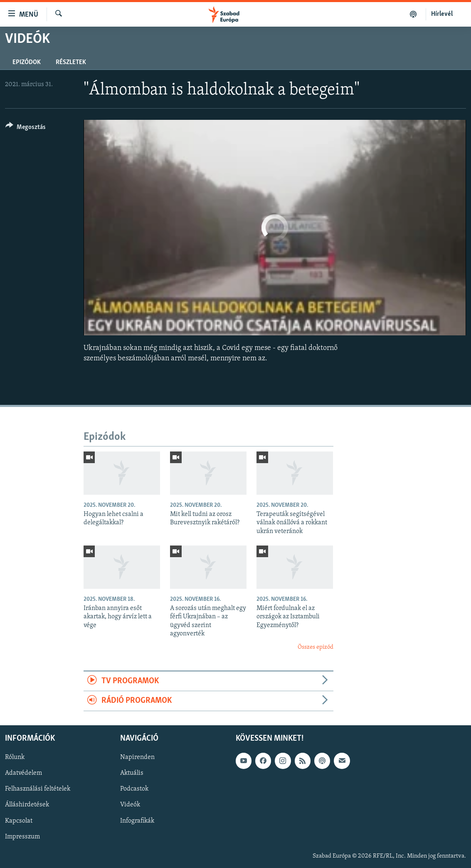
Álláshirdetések (27, 805)
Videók (130, 805)
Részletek (71, 62)
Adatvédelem (23, 773)
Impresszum (22, 836)
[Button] (26, 128)
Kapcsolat (19, 821)
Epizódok (27, 62)
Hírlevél (442, 14)
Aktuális (132, 773)
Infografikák (137, 821)
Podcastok (134, 789)
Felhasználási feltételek (38, 789)
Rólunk (15, 757)
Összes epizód (316, 647)
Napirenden (137, 757)
